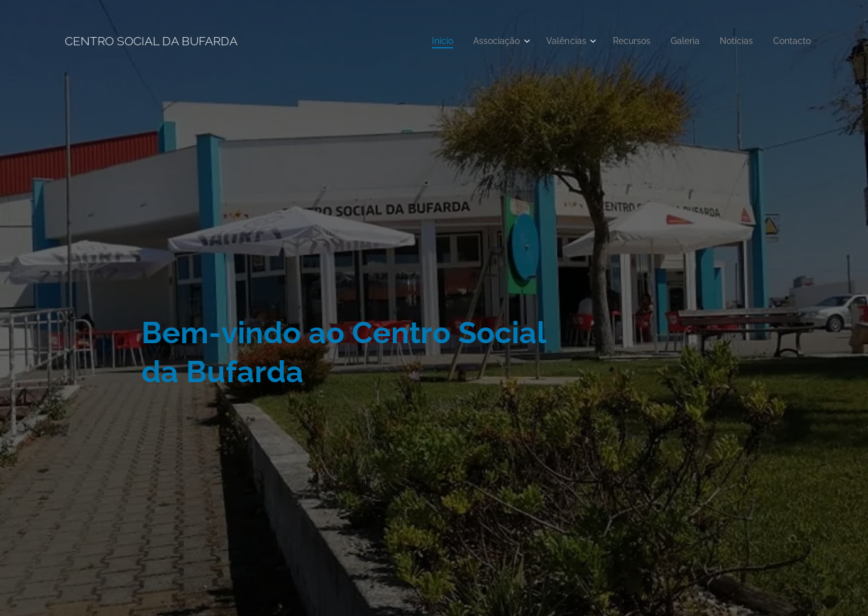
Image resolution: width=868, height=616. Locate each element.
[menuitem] (423, 41)
